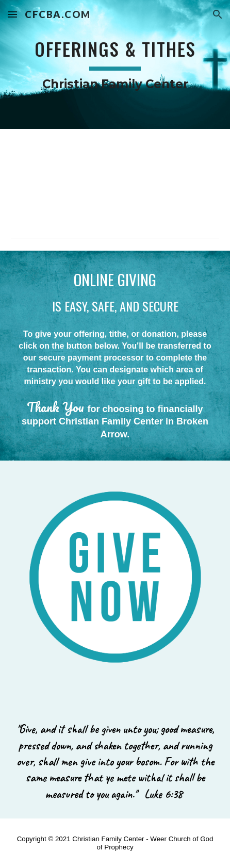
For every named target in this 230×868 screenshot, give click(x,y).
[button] (12, 14)
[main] (115, 64)
